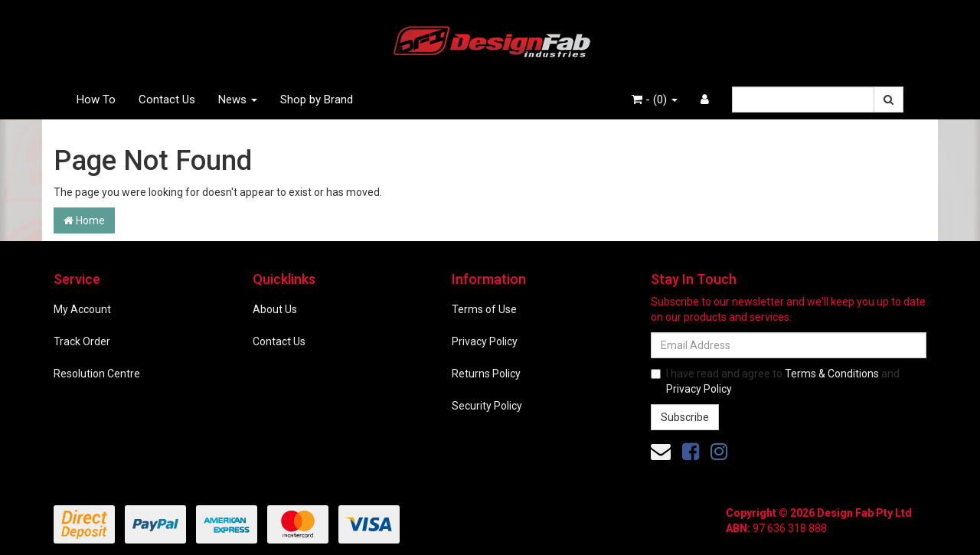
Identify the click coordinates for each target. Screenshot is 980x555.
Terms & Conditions (832, 374)
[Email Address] (789, 345)
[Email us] (661, 452)
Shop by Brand (317, 100)
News (238, 100)
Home (84, 220)
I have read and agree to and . (775, 381)
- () (655, 100)
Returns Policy (486, 374)
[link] (691, 452)
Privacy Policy (485, 341)
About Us (275, 309)
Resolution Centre (97, 374)
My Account (82, 309)
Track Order (82, 341)
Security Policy (487, 406)
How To (96, 100)
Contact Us (167, 100)
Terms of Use (484, 309)
